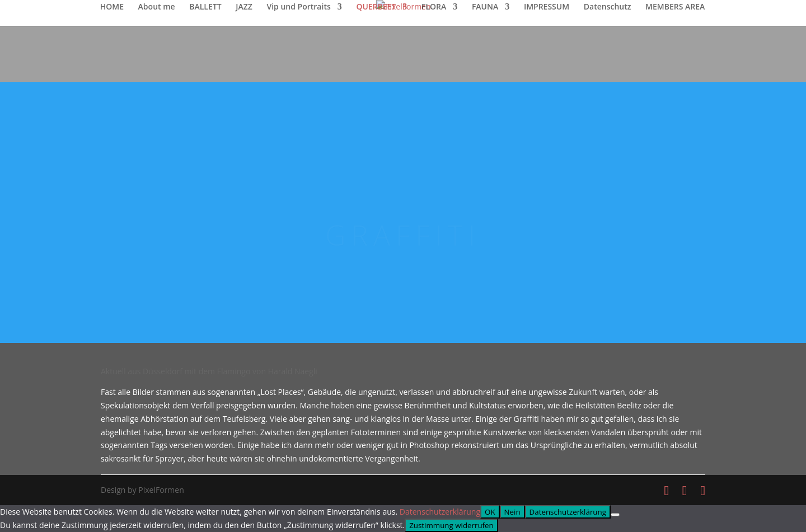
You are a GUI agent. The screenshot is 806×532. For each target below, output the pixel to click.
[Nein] (615, 515)
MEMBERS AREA (675, 7)
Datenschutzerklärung (440, 512)
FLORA (434, 7)
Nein (512, 512)
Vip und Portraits (298, 7)
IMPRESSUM (547, 7)
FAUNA (485, 7)
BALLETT (205, 7)
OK (490, 512)
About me (157, 7)
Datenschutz (608, 7)
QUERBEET (376, 7)
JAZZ (244, 7)
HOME (112, 7)
